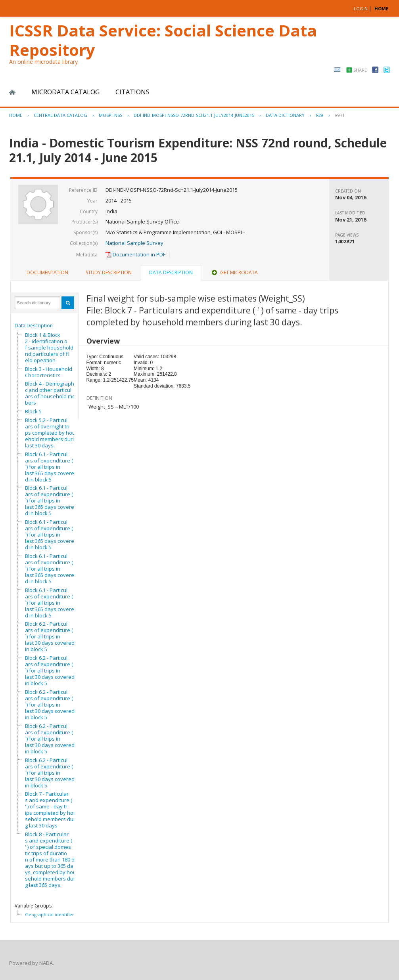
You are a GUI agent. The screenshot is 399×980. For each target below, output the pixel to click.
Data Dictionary (285, 115)
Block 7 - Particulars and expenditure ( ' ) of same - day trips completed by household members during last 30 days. (52, 810)
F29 (320, 115)
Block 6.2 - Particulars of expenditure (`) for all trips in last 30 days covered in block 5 (50, 636)
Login (361, 9)
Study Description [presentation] (109, 272)
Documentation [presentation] (47, 272)
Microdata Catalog (65, 92)
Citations (132, 92)
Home (12, 92)
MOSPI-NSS (110, 115)
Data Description (34, 326)
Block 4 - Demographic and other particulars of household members (52, 393)
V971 (340, 115)
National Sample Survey (134, 243)
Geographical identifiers (51, 915)
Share (360, 70)
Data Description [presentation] (171, 272)
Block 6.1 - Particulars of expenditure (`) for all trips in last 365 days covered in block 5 (50, 467)
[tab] (47, 273)
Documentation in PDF (135, 254)
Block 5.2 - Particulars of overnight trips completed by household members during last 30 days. (52, 433)
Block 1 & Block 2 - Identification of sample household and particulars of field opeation (51, 348)
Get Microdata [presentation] (234, 272)
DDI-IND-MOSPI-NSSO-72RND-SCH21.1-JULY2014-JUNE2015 (194, 115)
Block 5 (33, 411)
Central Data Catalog (60, 115)
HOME (381, 9)
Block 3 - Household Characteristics (49, 372)
